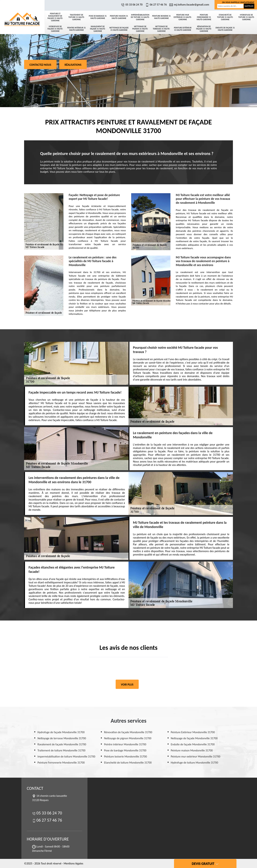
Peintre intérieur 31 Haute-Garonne (76, 29)
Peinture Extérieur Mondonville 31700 (193, 732)
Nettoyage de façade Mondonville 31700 (194, 738)
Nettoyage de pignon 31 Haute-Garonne (140, 29)
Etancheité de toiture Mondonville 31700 (128, 763)
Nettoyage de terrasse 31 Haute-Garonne (161, 29)
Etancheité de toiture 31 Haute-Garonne (225, 17)
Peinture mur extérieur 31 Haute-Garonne (183, 17)
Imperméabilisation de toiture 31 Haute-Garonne (140, 17)
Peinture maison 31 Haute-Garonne (119, 17)
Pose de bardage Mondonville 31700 (125, 750)
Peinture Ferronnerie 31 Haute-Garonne (204, 17)
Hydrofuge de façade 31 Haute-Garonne (55, 29)
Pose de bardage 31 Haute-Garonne (98, 17)
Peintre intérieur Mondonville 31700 (125, 744)
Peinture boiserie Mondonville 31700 (125, 756)
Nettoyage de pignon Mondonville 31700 (128, 738)
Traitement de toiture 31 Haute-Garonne (76, 17)
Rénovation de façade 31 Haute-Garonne (204, 29)
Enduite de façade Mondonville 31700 (193, 744)
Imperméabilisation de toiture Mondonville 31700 (66, 756)
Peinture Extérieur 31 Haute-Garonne (183, 29)
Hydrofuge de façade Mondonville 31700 (61, 732)
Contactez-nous (40, 65)
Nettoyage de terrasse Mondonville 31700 (62, 738)
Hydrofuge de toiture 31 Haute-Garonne (246, 17)
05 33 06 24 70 (132, 5)
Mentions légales (73, 863)
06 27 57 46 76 (157, 5)
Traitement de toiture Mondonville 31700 (61, 750)
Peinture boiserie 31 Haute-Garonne (161, 17)
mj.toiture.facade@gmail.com (190, 5)
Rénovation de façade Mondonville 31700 (128, 732)
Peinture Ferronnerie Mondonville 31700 (61, 763)
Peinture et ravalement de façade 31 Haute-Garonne (55, 17)
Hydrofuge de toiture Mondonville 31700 (194, 763)
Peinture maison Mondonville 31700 (192, 750)
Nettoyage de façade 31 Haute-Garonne (119, 29)
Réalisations (73, 65)
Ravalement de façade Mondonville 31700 (62, 744)
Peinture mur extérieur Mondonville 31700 (196, 756)
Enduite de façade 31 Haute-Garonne (225, 29)
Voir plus (127, 685)
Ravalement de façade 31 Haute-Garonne (98, 29)
